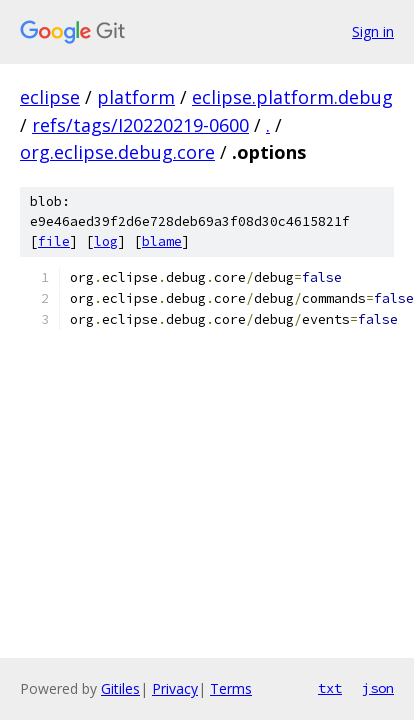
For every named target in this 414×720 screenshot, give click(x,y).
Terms (231, 688)
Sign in (373, 31)
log (106, 241)
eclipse (50, 97)
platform (136, 97)
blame (162, 241)
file (54, 241)
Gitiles (120, 688)
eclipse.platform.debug (292, 97)
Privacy (175, 688)
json (378, 688)
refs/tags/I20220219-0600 (140, 125)
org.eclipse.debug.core (117, 152)
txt (330, 688)
